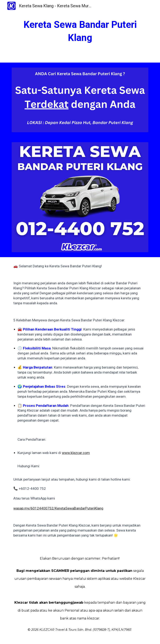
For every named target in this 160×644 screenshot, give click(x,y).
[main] (80, 31)
